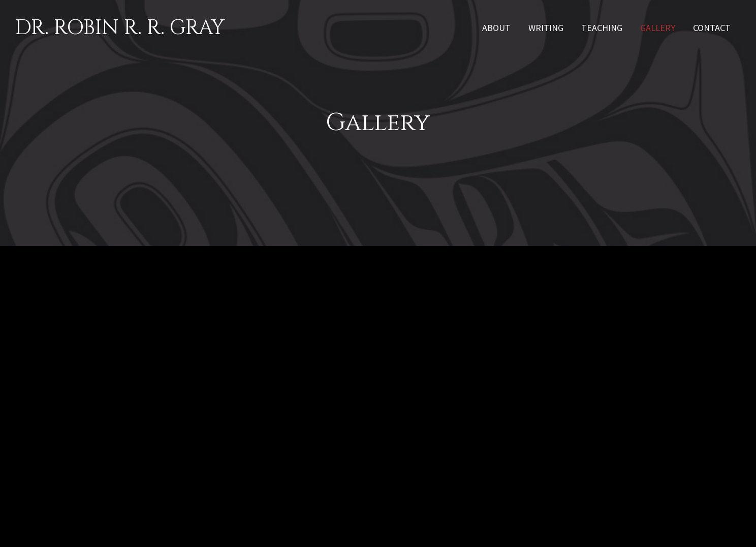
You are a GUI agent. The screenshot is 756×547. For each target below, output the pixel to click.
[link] (496, 27)
